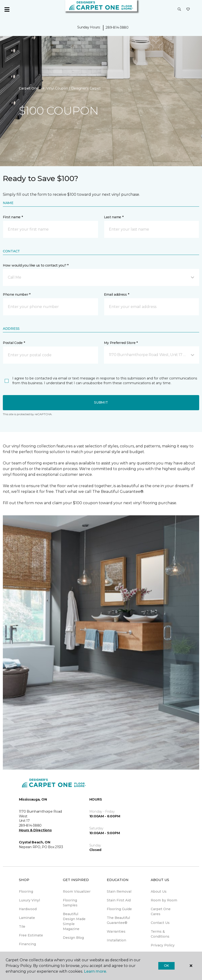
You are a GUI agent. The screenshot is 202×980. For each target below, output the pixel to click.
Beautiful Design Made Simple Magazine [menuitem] (74, 921)
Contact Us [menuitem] (160, 923)
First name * (13, 217)
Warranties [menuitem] (116, 931)
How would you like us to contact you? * (36, 265)
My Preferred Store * (121, 343)
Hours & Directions (35, 830)
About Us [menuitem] (159, 891)
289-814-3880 (117, 27)
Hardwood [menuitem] (28, 909)
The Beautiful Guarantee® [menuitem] (118, 920)
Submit (101, 402)
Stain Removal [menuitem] (119, 891)
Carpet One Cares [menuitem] (161, 911)
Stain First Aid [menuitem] (119, 900)
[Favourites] (188, 9)
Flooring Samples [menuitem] (70, 903)
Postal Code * (14, 343)
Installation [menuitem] (116, 940)
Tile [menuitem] (22, 927)
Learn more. (95, 971)
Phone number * (17, 294)
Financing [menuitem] (27, 944)
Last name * (114, 217)
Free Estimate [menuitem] (31, 935)
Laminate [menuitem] (27, 918)
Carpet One (29, 88)
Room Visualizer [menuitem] (77, 891)
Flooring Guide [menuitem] (119, 909)
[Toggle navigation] (7, 9)
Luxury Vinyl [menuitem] (29, 900)
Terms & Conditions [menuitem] (160, 934)
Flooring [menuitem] (26, 891)
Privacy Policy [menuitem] (163, 945)
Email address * (117, 294)
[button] (179, 9)
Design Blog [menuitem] (73, 938)
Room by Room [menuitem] (164, 900)
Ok (166, 966)
